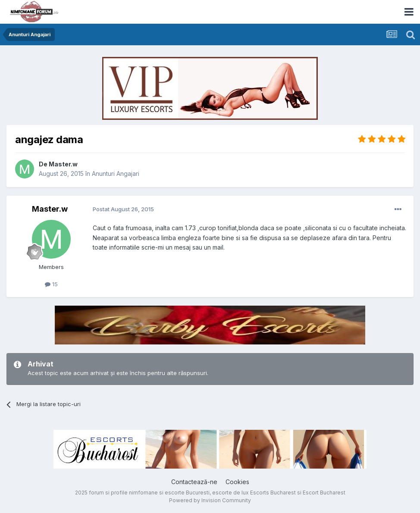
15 (51, 284)
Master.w (63, 164)
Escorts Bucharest (273, 493)
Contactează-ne (194, 482)
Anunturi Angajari (116, 174)
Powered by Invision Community (210, 500)
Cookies (237, 482)
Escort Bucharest (324, 493)
